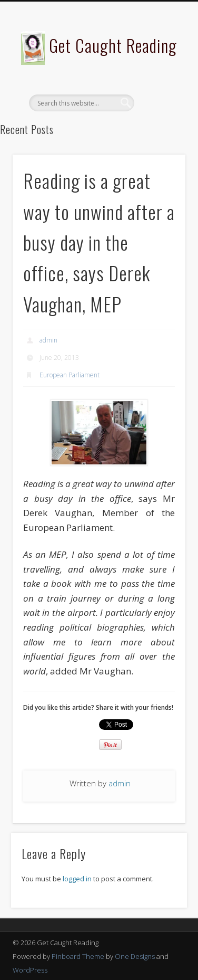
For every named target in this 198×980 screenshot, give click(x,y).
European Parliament (70, 375)
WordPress (30, 970)
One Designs (135, 956)
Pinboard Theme (78, 956)
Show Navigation (160, 94)
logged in (77, 879)
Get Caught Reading (113, 45)
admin (48, 340)
